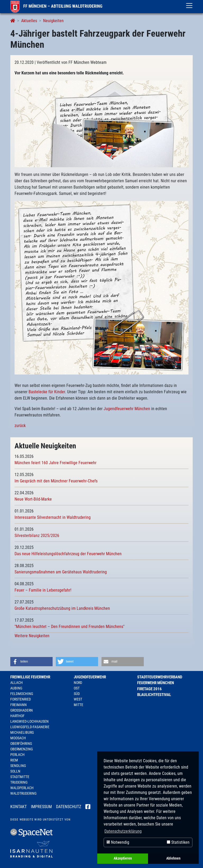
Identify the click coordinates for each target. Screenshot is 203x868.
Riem (14, 760)
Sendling (18, 766)
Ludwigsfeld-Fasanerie (30, 727)
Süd (77, 694)
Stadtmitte (20, 777)
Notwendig (118, 842)
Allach (17, 683)
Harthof (17, 716)
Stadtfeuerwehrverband (160, 677)
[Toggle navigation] (189, 6)
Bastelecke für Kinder (47, 392)
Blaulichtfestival (154, 695)
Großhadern (22, 710)
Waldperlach (22, 788)
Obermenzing (22, 749)
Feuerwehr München (156, 683)
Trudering (19, 782)
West (78, 699)
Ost (77, 688)
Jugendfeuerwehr (90, 677)
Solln (15, 771)
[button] (31, 662)
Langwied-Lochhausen (29, 721)
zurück (20, 426)
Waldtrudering (23, 793)
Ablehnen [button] (173, 858)
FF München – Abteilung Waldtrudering (56, 6)
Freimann (19, 705)
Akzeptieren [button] (123, 858)
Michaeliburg (22, 732)
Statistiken (178, 842)
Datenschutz (69, 807)
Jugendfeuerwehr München (127, 409)
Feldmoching (22, 694)
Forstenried (21, 699)
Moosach (18, 738)
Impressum (41, 807)
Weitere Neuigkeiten (32, 636)
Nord (78, 683)
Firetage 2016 (149, 689)
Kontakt (19, 807)
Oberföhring (21, 744)
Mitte (79, 705)
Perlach (17, 755)
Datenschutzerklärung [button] (123, 831)
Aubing (16, 688)
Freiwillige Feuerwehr (30, 677)
